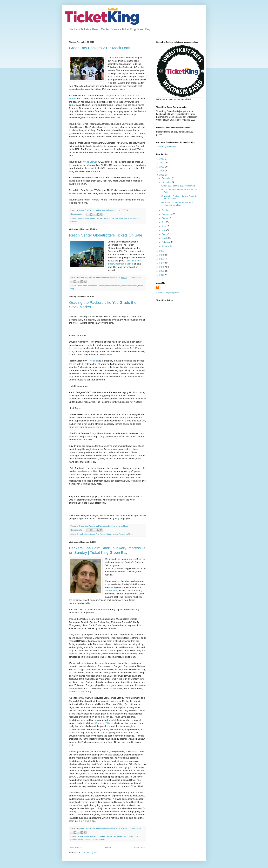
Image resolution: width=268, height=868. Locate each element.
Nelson (93, 361)
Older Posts (140, 848)
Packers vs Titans (126, 534)
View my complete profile (168, 293)
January (166, 246)
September (167, 214)
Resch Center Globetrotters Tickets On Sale (106, 235)
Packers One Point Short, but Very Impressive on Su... (177, 204)
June (164, 226)
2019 (162, 163)
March (165, 238)
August (165, 218)
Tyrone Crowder (90, 162)
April (164, 234)
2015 (162, 251)
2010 (162, 271)
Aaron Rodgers (83, 534)
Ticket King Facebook (166, 147)
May (164, 230)
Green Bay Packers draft (100, 218)
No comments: (77, 214)
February (166, 242)
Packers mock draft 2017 (122, 218)
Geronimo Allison (104, 723)
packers (74, 839)
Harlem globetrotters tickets (109, 286)
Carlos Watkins (83, 218)
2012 (162, 263)
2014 (162, 255)
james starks (112, 534)
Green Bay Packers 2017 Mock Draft (100, 48)
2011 (162, 267)
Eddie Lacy (95, 836)
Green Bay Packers (98, 534)
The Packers (111, 591)
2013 (162, 259)
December (167, 178)
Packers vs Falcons (86, 839)
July (164, 222)
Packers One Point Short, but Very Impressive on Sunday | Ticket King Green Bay (107, 550)
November (167, 182)
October (166, 210)
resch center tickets (129, 286)
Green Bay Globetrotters (87, 286)
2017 (162, 171)
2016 (162, 175)
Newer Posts (76, 848)
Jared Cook (133, 836)
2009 (162, 275)
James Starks (95, 427)
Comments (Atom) (90, 853)
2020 (162, 159)
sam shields (100, 839)
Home (108, 848)
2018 (162, 167)
